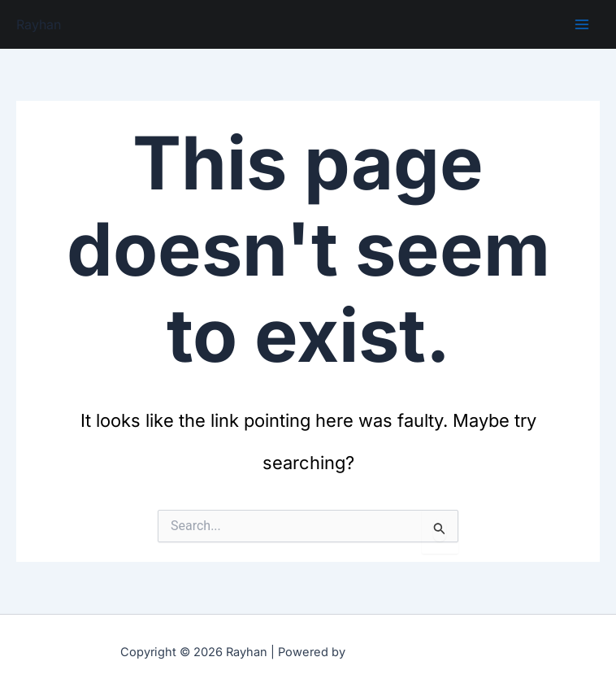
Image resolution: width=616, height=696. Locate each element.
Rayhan (39, 24)
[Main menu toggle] (582, 24)
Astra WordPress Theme (423, 651)
